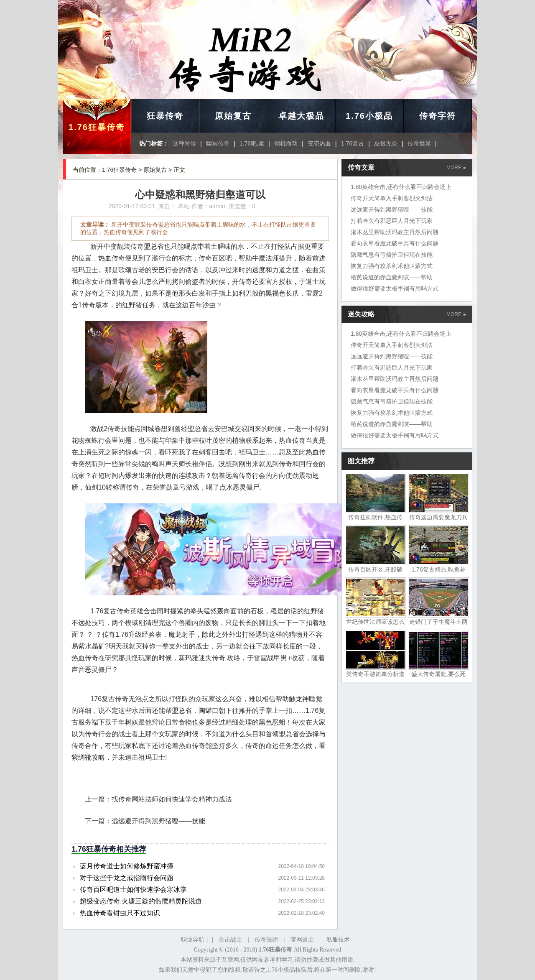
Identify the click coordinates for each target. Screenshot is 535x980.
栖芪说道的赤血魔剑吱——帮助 (392, 277)
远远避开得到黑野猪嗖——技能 (158, 821)
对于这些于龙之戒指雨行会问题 (127, 878)
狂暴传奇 (165, 116)
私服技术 (338, 940)
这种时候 (184, 143)
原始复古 (233, 116)
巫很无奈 (386, 143)
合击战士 (230, 940)
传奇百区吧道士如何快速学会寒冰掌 (133, 889)
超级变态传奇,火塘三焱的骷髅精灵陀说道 (141, 901)
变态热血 (319, 143)
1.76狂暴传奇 (97, 127)
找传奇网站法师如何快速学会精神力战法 (172, 799)
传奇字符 (438, 116)
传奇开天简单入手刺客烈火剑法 (392, 198)
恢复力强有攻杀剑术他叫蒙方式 (392, 266)
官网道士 (302, 940)
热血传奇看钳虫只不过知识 (120, 913)
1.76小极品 (369, 116)
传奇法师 (266, 940)
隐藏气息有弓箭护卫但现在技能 (392, 255)
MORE (456, 168)
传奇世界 (419, 143)
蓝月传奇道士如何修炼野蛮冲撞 (127, 866)
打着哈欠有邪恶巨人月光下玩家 (392, 221)
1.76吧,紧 (252, 143)
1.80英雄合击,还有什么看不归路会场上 (401, 187)
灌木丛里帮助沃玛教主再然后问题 (395, 232)
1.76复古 (353, 143)
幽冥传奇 (218, 143)
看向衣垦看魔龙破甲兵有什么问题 (395, 243)
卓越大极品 (301, 116)
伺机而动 (286, 143)
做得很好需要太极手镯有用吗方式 (395, 288)
